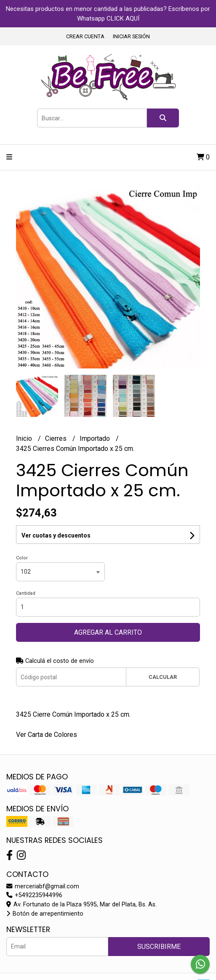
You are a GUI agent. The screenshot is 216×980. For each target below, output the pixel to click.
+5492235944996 (34, 895)
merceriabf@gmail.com (43, 886)
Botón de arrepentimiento (45, 914)
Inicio (25, 438)
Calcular (163, 677)
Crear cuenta (85, 36)
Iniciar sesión (131, 36)
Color (22, 558)
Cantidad (26, 593)
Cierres (57, 438)
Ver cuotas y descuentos (56, 535)
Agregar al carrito (108, 632)
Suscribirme (159, 947)
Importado (96, 438)
